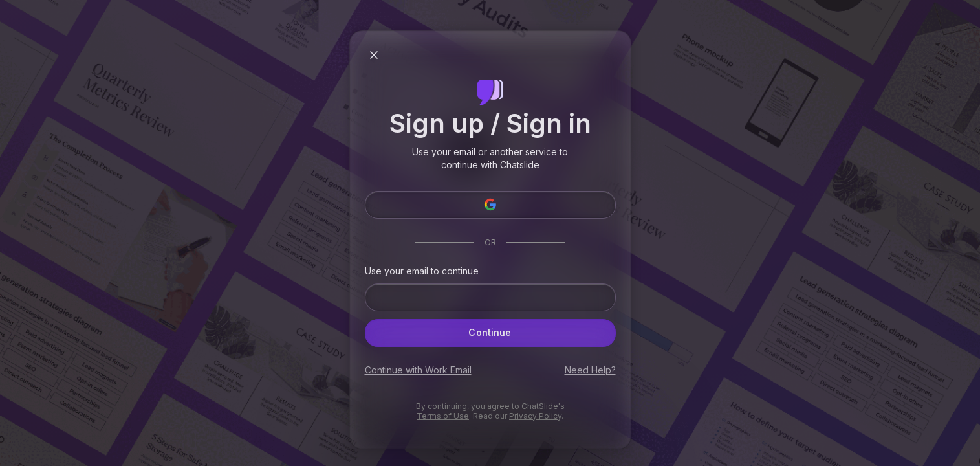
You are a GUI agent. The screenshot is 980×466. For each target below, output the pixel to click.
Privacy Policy (535, 416)
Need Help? (590, 370)
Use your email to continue (422, 271)
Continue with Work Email (418, 370)
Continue (490, 332)
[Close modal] (374, 55)
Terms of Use (443, 416)
